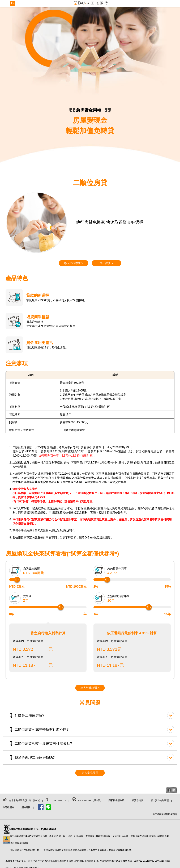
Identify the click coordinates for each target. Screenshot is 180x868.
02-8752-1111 (59, 800)
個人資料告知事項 (160, 800)
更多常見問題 (90, 773)
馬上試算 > (106, 263)
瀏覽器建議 (138, 800)
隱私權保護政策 (117, 800)
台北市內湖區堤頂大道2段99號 (25, 800)
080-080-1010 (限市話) (90, 800)
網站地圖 (26, 807)
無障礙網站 (9, 807)
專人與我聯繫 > (74, 263)
